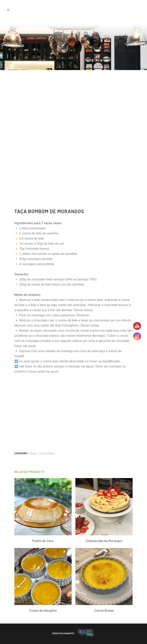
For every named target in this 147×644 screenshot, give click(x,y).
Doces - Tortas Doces (42, 453)
